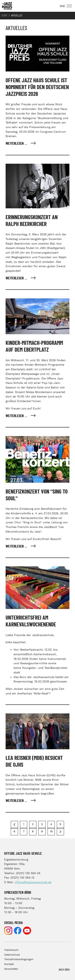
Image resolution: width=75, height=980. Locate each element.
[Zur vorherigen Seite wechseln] (14, 825)
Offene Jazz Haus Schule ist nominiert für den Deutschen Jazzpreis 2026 (37, 87)
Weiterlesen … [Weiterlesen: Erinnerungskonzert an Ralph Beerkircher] (17, 278)
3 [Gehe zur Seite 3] (42, 824)
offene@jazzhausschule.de (33, 882)
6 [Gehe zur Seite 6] (14, 832)
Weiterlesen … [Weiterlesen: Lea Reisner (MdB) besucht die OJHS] (17, 801)
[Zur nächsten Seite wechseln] (60, 832)
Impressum (11, 950)
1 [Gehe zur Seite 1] (24, 824)
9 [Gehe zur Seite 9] (42, 832)
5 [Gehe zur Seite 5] (60, 824)
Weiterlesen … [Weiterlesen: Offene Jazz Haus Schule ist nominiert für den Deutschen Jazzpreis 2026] (17, 144)
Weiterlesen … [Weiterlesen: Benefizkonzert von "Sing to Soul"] (17, 547)
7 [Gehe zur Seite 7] (24, 832)
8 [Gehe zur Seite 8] (33, 832)
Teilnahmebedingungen (19, 959)
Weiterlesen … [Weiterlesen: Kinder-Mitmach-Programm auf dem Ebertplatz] (17, 416)
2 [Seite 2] (33, 824)
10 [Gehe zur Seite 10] (51, 832)
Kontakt (9, 964)
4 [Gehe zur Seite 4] (51, 824)
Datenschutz (12, 955)
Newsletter (11, 969)
